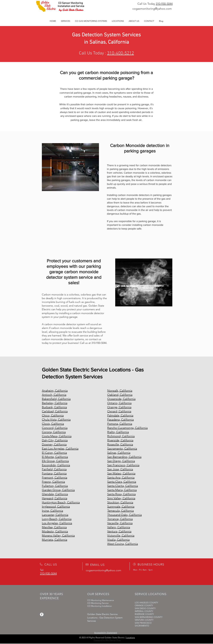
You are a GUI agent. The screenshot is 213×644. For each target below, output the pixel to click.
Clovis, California (53, 424)
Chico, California (53, 415)
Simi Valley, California (121, 498)
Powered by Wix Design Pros (107, 640)
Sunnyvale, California (121, 506)
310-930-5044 (164, 4)
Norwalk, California (120, 391)
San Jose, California (120, 469)
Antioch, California (54, 395)
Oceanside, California (121, 399)
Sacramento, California (122, 449)
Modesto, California (55, 531)
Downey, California (54, 444)
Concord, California (55, 428)
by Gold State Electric (71, 10)
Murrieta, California (55, 540)
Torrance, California (120, 519)
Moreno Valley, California (58, 535)
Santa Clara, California (122, 482)
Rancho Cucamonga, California (127, 428)
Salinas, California (119, 453)
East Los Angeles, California (60, 449)
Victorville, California (121, 535)
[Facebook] (42, 614)
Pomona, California (120, 424)
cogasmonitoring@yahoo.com (152, 9)
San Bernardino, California (124, 457)
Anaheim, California (55, 391)
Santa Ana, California (121, 477)
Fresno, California (53, 482)
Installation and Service (71, 6)
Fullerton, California (55, 486)
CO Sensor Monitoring (71, 3)
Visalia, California (118, 540)
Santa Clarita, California (123, 486)
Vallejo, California (119, 527)
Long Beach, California (57, 519)
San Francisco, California (123, 465)
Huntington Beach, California (61, 502)
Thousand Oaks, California (124, 515)
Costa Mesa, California (57, 436)
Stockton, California (120, 502)
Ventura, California (119, 531)
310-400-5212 (121, 53)
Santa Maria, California (122, 490)
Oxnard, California (119, 411)
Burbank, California (54, 407)
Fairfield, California (54, 469)
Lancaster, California (55, 515)
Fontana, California (54, 473)
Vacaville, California (120, 523)
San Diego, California (121, 461)
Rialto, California (118, 432)
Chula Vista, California (56, 420)
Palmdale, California (120, 415)
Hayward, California (55, 498)
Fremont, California (55, 477)
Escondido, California (56, 465)
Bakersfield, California (56, 399)
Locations (131, 637)
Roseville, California (120, 444)
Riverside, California (120, 440)
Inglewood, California (56, 506)
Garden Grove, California (58, 490)
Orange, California (119, 407)
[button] (91, 21)
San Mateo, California (121, 473)
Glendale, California (55, 494)
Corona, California (54, 432)
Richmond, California (121, 436)
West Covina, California (123, 544)
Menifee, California (54, 527)
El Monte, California (55, 457)
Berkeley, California (55, 403)
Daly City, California (55, 440)
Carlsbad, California (55, 411)
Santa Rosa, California (121, 494)
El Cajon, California (54, 453)
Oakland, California (120, 395)
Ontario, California (119, 403)
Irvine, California (52, 511)
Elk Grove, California (55, 461)
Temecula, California (120, 511)
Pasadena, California (120, 420)
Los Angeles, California (57, 523)
